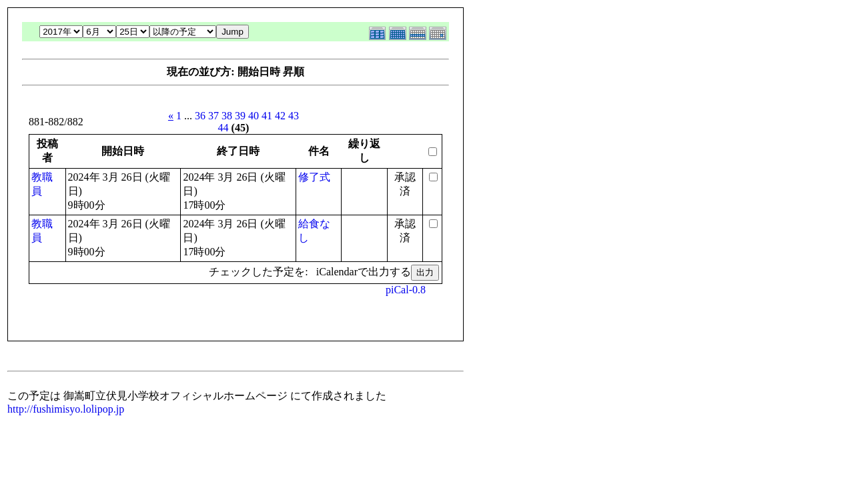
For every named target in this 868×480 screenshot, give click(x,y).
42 (280, 116)
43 (294, 116)
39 (240, 116)
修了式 (314, 177)
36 (200, 116)
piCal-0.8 (406, 290)
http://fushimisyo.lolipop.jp (66, 409)
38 (227, 116)
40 (254, 116)
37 (213, 116)
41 (267, 116)
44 (224, 128)
